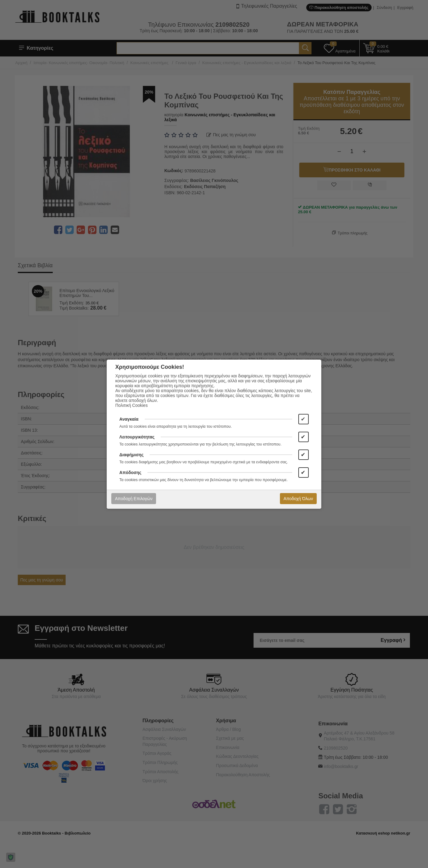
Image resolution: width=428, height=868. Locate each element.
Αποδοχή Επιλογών (134, 499)
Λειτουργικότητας (137, 437)
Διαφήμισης (131, 455)
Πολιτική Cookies (132, 405)
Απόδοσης (130, 473)
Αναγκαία (129, 419)
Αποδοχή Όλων (298, 499)
